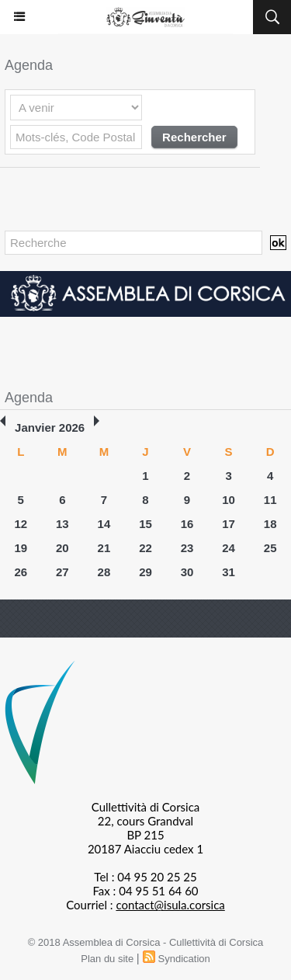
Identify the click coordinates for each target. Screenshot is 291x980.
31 (229, 572)
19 (21, 548)
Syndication (184, 959)
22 (145, 548)
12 (21, 524)
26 (21, 572)
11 (270, 500)
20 (62, 548)
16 (187, 524)
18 (270, 524)
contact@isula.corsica (170, 905)
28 (104, 572)
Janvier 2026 (50, 427)
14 (104, 524)
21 (104, 548)
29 (145, 572)
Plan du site (107, 959)
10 (229, 500)
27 (62, 572)
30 (187, 572)
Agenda (29, 398)
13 (62, 524)
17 (229, 524)
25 (270, 548)
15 (145, 524)
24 (229, 548)
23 (187, 548)
